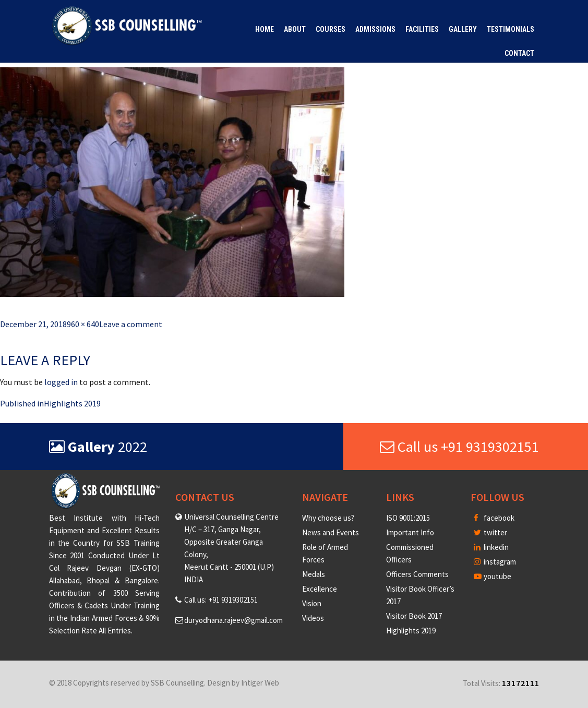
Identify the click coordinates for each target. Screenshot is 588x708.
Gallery (463, 29)
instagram (495, 562)
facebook (494, 518)
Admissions (375, 29)
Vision (312, 603)
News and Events (331, 532)
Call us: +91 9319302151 (221, 600)
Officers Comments (417, 574)
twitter (490, 532)
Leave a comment (131, 324)
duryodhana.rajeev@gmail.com (233, 620)
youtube (493, 576)
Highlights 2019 (411, 631)
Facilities (422, 29)
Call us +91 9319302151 (459, 447)
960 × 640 (83, 324)
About (295, 29)
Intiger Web (260, 683)
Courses (331, 29)
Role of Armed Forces (325, 553)
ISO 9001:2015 (408, 518)
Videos (313, 618)
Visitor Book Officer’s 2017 (420, 595)
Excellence (320, 589)
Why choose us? (328, 518)
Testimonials (511, 29)
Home (265, 29)
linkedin (491, 547)
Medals (314, 574)
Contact (519, 53)
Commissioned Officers (410, 553)
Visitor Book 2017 (414, 616)
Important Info (410, 532)
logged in (61, 382)
